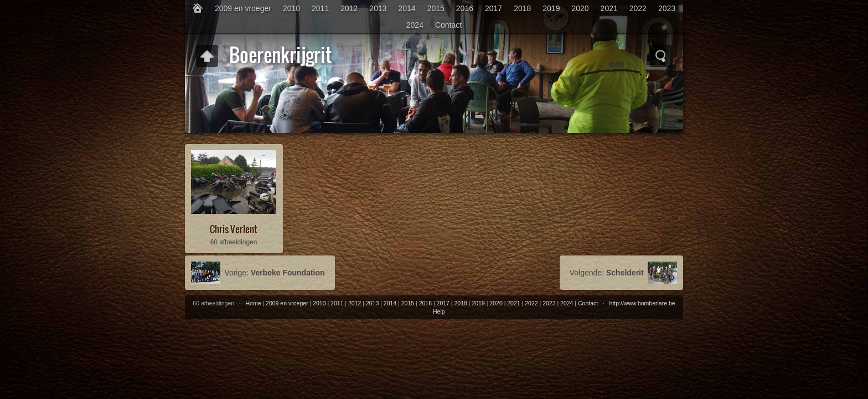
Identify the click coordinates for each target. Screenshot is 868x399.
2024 (415, 25)
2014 (407, 8)
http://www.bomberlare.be (642, 303)
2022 (638, 8)
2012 (349, 8)
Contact (448, 25)
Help (439, 311)
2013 (378, 8)
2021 (609, 8)
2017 (494, 8)
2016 (465, 8)
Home (254, 303)
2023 (667, 8)
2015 (436, 8)
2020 (580, 8)
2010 (291, 8)
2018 (522, 8)
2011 (320, 8)
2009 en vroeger (243, 8)
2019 (551, 8)
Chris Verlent (234, 229)
